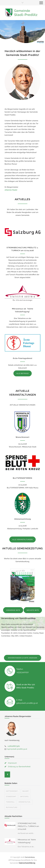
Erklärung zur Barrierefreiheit (19, 767)
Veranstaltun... (25, 802)
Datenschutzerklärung (27, 863)
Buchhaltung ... (12, 807)
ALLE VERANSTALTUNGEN (22, 540)
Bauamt (26, 791)
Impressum (12, 763)
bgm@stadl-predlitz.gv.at (17, 749)
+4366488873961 (13, 746)
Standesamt (11, 797)
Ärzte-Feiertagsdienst (23, 358)
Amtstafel (24, 797)
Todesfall (10, 802)
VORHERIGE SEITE (13, 610)
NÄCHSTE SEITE (33, 610)
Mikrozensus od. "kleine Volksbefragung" (27, 841)
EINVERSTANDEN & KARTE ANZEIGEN (23, 658)
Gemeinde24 (30, 857)
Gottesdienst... (12, 791)
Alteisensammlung (23, 519)
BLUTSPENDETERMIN (22, 478)
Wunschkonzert (22, 437)
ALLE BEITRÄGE (23, 373)
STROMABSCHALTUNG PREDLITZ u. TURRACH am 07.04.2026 (28, 826)
